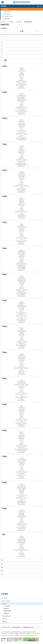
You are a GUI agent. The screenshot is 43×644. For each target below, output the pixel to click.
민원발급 (4, 622)
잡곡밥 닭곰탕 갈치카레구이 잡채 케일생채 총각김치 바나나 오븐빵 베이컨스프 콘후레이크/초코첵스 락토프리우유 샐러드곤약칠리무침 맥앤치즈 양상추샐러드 (22, 78)
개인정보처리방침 (6, 627)
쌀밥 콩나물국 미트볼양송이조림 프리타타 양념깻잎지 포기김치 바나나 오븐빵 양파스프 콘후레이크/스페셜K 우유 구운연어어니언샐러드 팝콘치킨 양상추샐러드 (21, 234)
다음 (38, 639)
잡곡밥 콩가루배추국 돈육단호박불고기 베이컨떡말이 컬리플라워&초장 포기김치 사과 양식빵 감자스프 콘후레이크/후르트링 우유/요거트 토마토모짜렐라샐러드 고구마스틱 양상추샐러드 (21, 104)
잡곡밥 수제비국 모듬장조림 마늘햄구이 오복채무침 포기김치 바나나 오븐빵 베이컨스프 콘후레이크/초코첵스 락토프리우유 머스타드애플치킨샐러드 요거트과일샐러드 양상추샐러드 (21, 442)
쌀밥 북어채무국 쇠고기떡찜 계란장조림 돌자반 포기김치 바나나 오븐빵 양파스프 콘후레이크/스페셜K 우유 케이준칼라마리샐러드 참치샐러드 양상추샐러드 (21, 416)
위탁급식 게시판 (8, 16)
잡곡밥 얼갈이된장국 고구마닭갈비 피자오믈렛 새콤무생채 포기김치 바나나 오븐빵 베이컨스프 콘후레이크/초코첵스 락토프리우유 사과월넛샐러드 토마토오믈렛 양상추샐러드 (22, 260)
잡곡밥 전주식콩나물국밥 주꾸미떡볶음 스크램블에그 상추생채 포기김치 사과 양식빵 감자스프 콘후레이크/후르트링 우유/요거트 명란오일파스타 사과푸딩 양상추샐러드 (22, 468)
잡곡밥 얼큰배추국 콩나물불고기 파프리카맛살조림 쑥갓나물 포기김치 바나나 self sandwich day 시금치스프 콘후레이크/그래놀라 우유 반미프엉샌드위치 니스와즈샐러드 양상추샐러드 (22, 312)
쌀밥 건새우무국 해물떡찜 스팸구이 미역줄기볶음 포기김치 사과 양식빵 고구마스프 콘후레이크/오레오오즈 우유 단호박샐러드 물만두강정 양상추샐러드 (22, 208)
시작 (5, 641)
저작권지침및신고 (17, 627)
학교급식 (5, 9)
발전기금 (4, 619)
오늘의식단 (7, 19)
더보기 (2, 641)
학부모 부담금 (6, 601)
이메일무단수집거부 (28, 627)
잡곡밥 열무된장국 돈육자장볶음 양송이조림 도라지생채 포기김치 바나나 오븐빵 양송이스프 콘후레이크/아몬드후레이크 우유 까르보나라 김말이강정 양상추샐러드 (22, 364)
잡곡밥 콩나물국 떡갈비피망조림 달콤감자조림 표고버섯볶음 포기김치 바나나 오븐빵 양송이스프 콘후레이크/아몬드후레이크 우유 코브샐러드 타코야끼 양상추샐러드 (22, 546)
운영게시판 (7, 14)
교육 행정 (11, 22)
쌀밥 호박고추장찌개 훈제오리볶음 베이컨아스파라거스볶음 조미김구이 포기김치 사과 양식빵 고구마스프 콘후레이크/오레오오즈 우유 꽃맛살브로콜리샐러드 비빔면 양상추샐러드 (21, 390)
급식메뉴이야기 (28, 22)
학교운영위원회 (6, 616)
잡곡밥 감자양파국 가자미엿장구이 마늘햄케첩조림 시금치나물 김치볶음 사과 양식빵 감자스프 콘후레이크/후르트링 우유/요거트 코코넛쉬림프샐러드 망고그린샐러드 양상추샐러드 (22, 286)
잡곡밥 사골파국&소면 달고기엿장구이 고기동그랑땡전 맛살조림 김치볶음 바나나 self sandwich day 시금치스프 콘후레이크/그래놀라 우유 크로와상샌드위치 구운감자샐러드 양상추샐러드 (22, 494)
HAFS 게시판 (7, 12)
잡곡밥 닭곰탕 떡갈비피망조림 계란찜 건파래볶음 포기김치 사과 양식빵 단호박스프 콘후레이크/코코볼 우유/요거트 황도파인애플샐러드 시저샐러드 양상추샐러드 (21, 338)
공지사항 (4, 598)
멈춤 (3, 641)
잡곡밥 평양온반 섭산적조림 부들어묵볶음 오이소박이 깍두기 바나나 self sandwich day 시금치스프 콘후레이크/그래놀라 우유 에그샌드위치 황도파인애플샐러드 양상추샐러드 (22, 130)
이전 (8, 639)
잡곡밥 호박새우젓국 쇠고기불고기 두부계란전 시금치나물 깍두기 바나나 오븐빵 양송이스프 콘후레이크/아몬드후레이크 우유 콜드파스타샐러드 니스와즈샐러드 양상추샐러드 (22, 182)
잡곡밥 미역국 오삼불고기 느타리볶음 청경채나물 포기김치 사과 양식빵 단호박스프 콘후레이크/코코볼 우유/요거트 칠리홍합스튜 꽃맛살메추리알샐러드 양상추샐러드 (21, 156)
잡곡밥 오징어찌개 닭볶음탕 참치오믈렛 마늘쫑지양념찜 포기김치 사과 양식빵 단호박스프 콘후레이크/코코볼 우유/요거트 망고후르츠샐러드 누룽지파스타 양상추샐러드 (22, 520)
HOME (4, 22)
